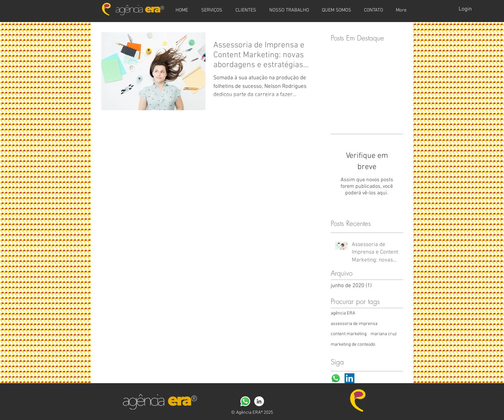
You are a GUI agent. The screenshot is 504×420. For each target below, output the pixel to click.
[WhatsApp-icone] (336, 378)
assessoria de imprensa (354, 324)
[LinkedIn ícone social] (349, 378)
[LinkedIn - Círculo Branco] (259, 401)
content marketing (349, 334)
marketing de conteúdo (353, 345)
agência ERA (343, 313)
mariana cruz (384, 334)
